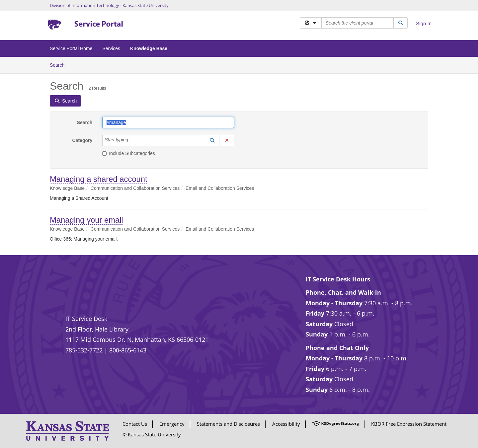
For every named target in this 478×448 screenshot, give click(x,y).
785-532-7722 (84, 350)
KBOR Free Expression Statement (409, 424)
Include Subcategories (129, 153)
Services (111, 48)
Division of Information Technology (84, 5)
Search (60, 65)
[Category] (136, 140)
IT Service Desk (86, 319)
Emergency (172, 424)
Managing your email (86, 220)
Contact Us (135, 424)
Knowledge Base (149, 48)
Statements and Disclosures (228, 424)
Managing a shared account (99, 179)
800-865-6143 (128, 350)
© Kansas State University (152, 434)
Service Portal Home (71, 48)
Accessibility (286, 424)
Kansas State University (146, 5)
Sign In (424, 23)
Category (82, 140)
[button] (212, 140)
